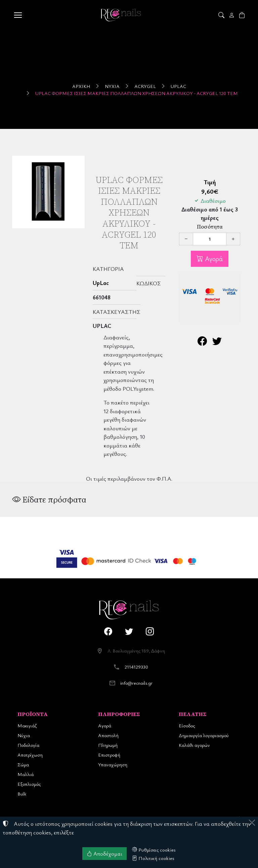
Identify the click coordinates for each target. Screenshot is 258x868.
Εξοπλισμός (29, 784)
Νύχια (112, 86)
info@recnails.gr (136, 683)
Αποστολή (108, 735)
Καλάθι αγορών (194, 745)
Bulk (22, 794)
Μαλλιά (26, 774)
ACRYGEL (145, 86)
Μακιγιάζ (27, 726)
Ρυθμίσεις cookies (154, 850)
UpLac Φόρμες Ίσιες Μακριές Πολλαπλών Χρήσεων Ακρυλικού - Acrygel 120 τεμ (137, 93)
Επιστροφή (109, 755)
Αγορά (213, 259)
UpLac (178, 86)
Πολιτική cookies (153, 858)
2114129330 (136, 667)
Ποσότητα (210, 227)
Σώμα (23, 764)
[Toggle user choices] (232, 15)
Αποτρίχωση (30, 755)
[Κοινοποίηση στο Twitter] (217, 343)
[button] (222, 15)
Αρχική (81, 86)
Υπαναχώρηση (113, 764)
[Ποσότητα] (210, 239)
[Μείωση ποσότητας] (186, 239)
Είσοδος (187, 726)
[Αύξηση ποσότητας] (233, 239)
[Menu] (18, 15)
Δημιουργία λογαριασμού (204, 735)
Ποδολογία (28, 745)
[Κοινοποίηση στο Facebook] (202, 343)
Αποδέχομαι (104, 854)
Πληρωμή (108, 745)
